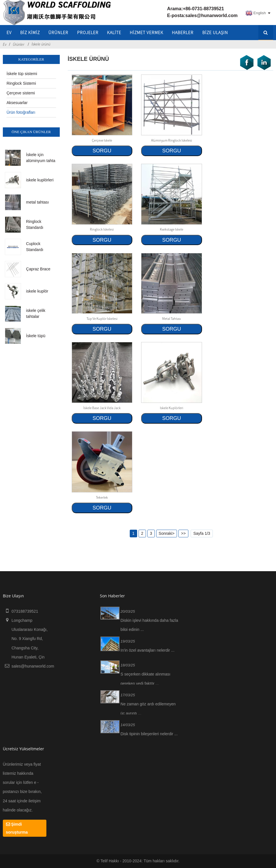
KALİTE (114, 32)
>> (183, 533)
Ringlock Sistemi (21, 83)
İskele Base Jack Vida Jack (102, 408)
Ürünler (58, 32)
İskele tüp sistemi (22, 74)
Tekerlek (102, 497)
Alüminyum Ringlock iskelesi (172, 140)
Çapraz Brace (38, 269)
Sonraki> (167, 533)
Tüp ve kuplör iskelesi (102, 319)
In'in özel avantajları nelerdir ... (148, 650)
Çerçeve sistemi (21, 93)
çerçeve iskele (102, 140)
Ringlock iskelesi (102, 229)
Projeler (88, 32)
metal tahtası (38, 202)
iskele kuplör (37, 291)
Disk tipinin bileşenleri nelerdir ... (149, 734)
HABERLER (183, 32)
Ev (9, 32)
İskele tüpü (36, 336)
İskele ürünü (41, 44)
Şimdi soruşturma (17, 828)
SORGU (102, 151)
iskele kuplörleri (40, 180)
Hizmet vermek (147, 32)
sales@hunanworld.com (211, 15)
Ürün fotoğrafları (21, 112)
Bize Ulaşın (215, 32)
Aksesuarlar (17, 103)
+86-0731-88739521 (203, 9)
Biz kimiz (30, 32)
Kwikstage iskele (172, 229)
